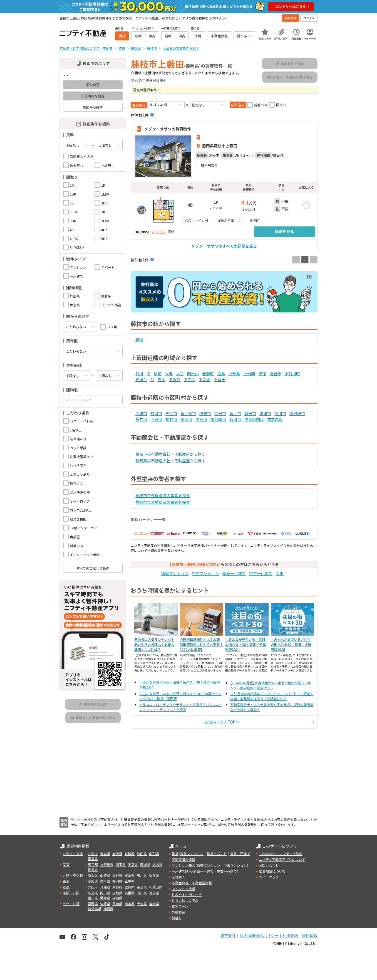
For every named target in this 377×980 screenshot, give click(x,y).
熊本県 (130, 904)
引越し (177, 918)
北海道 (93, 854)
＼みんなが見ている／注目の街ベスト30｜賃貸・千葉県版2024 (245, 644)
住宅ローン (180, 906)
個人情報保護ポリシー (259, 935)
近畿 (66, 887)
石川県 (142, 875)
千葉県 (133, 864)
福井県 (154, 875)
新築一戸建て (234, 573)
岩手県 (117, 854)
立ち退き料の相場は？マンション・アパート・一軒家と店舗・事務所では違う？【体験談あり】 (272, 696)
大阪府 (93, 887)
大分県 (142, 904)
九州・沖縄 (71, 904)
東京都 (93, 864)
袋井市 (141, 419)
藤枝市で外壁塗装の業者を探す (163, 495)
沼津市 (141, 413)
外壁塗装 (178, 912)
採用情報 (310, 935)
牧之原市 (275, 419)
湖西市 (186, 419)
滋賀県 (130, 887)
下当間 (190, 379)
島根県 (130, 893)
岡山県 (105, 893)
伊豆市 (201, 419)
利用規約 (290, 935)
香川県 (93, 898)
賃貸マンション (192, 854)
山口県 (142, 893)
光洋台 (141, 379)
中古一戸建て (261, 573)
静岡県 (117, 881)
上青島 (234, 374)
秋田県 (142, 854)
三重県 (130, 881)
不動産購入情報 (183, 859)
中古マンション (205, 573)
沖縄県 (108, 909)
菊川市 (235, 419)
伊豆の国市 (254, 419)
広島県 (93, 893)
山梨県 (105, 875)
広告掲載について (272, 871)
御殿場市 (297, 413)
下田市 (156, 419)
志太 (162, 379)
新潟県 (93, 875)
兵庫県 (105, 887)
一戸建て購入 (182, 871)
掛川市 (280, 413)
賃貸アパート (217, 854)
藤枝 (139, 340)
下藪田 (220, 379)
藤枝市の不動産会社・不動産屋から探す (170, 454)
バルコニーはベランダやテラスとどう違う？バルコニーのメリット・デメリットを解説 (181, 707)
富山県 (130, 875)
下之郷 (205, 379)
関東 (66, 864)
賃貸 (175, 854)
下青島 (175, 379)
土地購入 (178, 877)
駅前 (158, 374)
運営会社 (228, 935)
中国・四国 (71, 893)
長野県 (117, 875)
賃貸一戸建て (240, 854)
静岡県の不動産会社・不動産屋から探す (170, 461)
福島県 (93, 859)
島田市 (220, 413)
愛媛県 (105, 898)
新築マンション (175, 573)
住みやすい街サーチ (187, 894)
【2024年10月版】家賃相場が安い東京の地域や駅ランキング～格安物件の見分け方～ (271, 685)
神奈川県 (107, 864)
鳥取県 (117, 893)
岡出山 (193, 374)
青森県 (105, 854)
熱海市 (156, 413)
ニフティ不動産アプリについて (282, 859)
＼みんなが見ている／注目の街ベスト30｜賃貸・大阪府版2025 (291, 644)
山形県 (154, 854)
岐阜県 (105, 881)
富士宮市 (188, 413)
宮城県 (130, 854)
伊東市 (205, 413)
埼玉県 (121, 864)
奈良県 (142, 887)
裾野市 (171, 419)
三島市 (171, 413)
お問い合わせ (269, 865)
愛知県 (93, 881)
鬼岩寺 (275, 374)
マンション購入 (183, 865)
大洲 (169, 374)
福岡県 (93, 904)
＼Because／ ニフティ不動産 (281, 854)
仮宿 (262, 374)
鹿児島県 (95, 909)
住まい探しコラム (185, 900)
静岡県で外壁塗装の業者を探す (163, 502)
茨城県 (145, 864)
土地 (280, 573)
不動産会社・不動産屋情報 (192, 883)
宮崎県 (154, 904)
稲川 (139, 374)
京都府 (117, 887)
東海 (66, 881)
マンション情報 (183, 889)
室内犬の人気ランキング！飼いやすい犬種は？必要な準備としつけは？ (154, 644)
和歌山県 (156, 887)
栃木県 (157, 864)
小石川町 (292, 374)
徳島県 (154, 893)
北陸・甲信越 (73, 875)
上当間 (249, 374)
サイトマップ (269, 877)
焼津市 (265, 413)
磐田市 (250, 413)
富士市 (235, 413)
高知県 (117, 898)
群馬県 (93, 869)
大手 (180, 374)
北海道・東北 (73, 854)
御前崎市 (218, 419)
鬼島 (221, 374)
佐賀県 (105, 904)
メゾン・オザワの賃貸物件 (168, 129)
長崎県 (117, 904)
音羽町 (208, 374)
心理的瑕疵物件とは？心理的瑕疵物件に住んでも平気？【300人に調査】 (201, 644)
